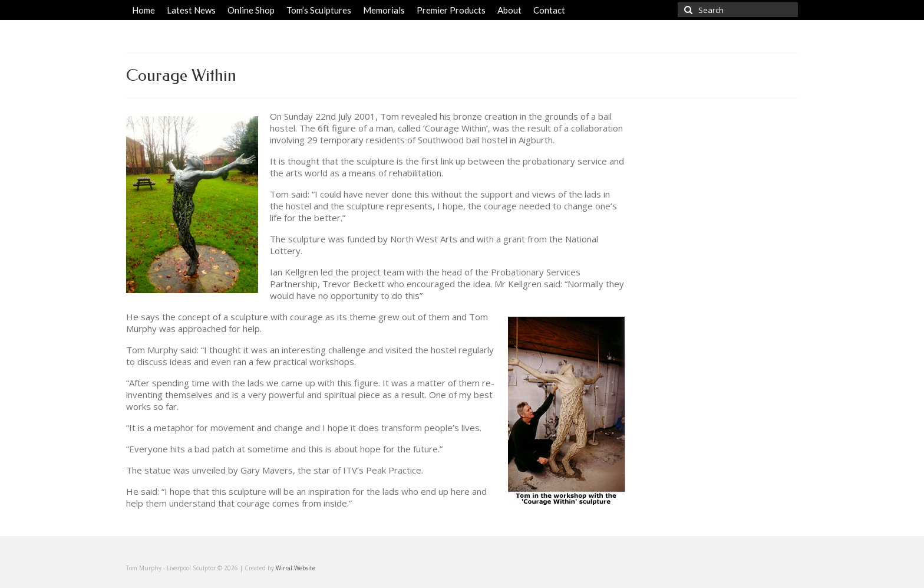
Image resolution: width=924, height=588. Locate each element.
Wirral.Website (296, 568)
